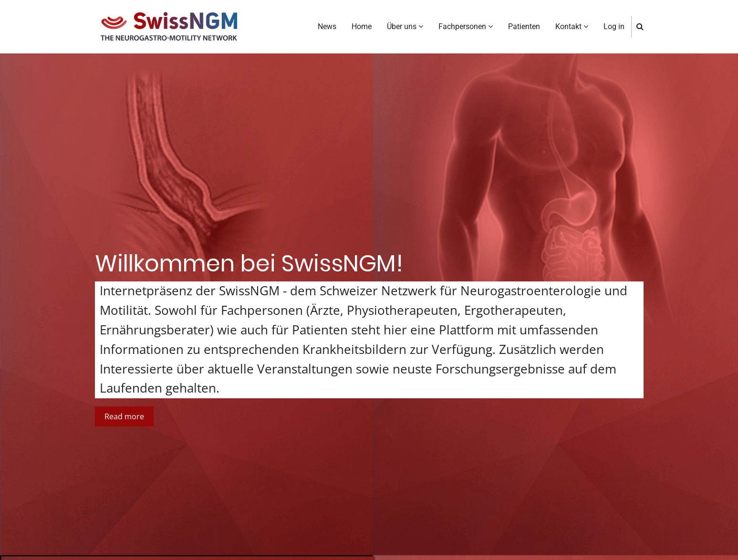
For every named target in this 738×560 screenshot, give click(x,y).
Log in (614, 26)
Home (362, 26)
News (327, 26)
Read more (124, 416)
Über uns (405, 26)
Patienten (524, 26)
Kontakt (572, 26)
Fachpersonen (466, 26)
